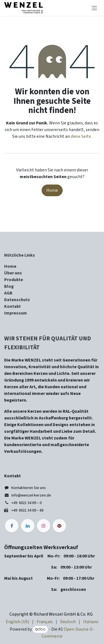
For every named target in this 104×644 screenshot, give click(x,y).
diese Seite (81, 136)
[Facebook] (12, 526)
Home (52, 190)
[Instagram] (44, 526)
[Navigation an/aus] (94, 8)
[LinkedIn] (28, 526)
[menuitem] (17, 622)
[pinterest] (59, 526)
